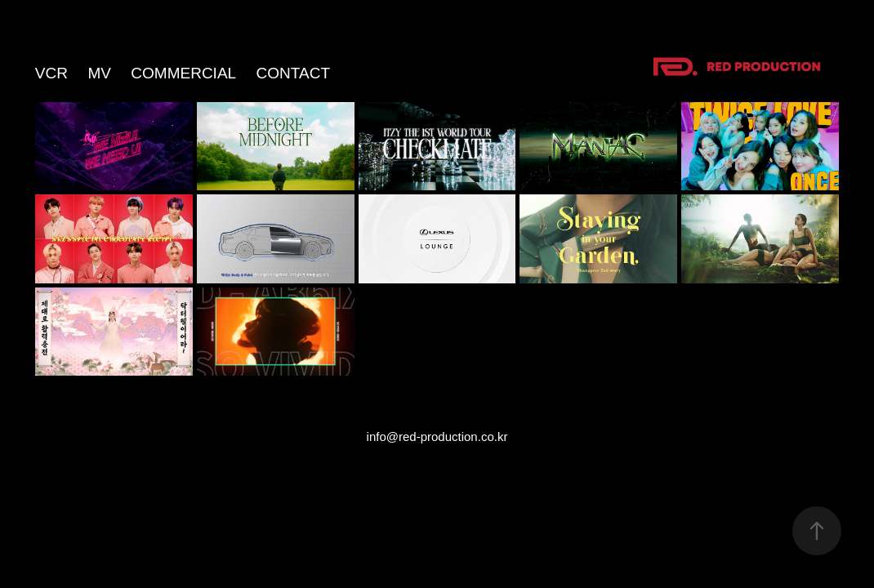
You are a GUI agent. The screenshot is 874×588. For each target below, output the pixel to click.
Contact (293, 73)
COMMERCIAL (183, 73)
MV (99, 73)
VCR (51, 73)
